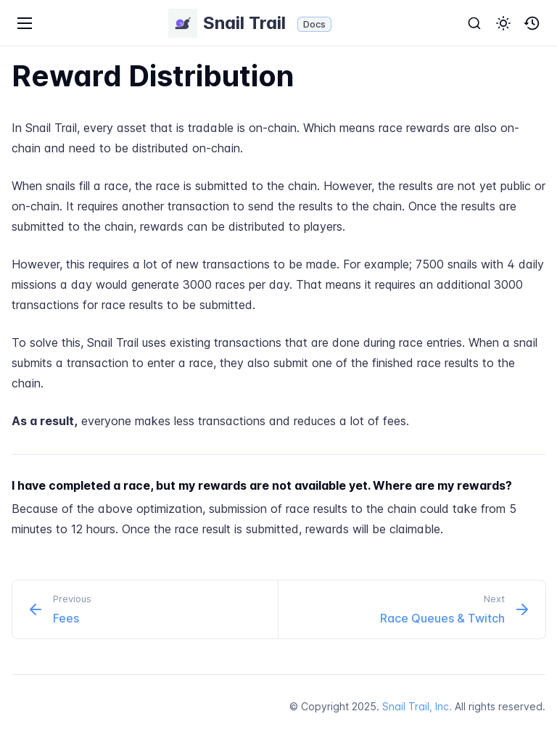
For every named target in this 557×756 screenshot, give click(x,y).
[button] (503, 23)
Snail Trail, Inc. (417, 706)
